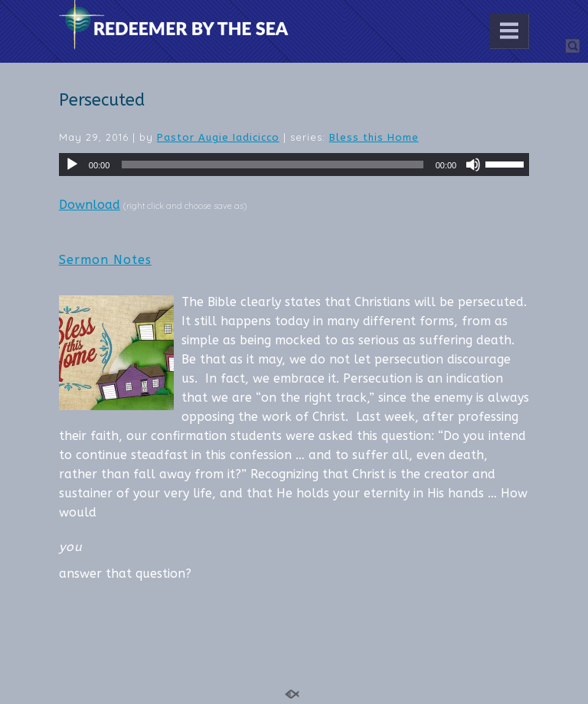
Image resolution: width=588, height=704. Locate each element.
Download (90, 205)
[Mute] (473, 165)
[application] (294, 165)
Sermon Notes (105, 260)
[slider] (272, 165)
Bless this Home (374, 137)
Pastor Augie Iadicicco (218, 137)
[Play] (72, 165)
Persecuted (102, 100)
